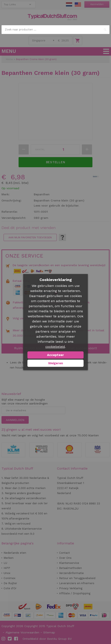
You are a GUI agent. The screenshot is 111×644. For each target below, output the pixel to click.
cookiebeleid (55, 347)
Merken (9, 558)
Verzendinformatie (71, 573)
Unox (7, 573)
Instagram (4, 639)
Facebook (16, 639)
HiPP (7, 568)
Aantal (40, 149)
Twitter (10, 639)
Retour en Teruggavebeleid (77, 578)
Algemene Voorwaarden (22, 632)
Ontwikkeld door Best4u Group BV (47, 639)
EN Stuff (78, 4)
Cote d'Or (10, 588)
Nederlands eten (15, 553)
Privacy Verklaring (71, 588)
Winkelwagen (78, 41)
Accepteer (55, 355)
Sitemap (49, 632)
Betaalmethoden (70, 568)
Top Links (10, 4)
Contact (64, 553)
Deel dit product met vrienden (28, 228)
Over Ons (65, 558)
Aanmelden (97, 4)
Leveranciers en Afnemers (77, 583)
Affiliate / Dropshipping (75, 593)
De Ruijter (10, 583)
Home (9, 59)
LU (5, 563)
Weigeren (55, 363)
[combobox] (56, 30)
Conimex (9, 578)
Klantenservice (69, 563)
